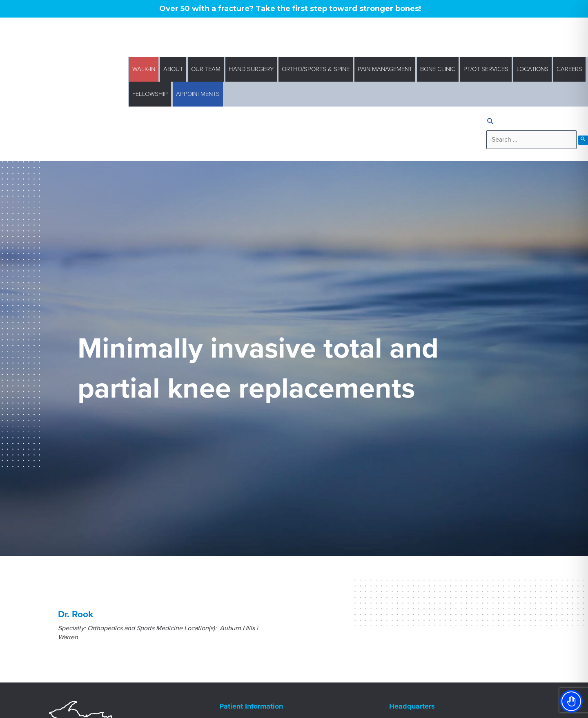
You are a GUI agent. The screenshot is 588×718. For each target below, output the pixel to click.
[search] (531, 140)
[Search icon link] (491, 122)
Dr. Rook (76, 614)
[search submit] (583, 140)
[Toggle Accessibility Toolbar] (571, 701)
